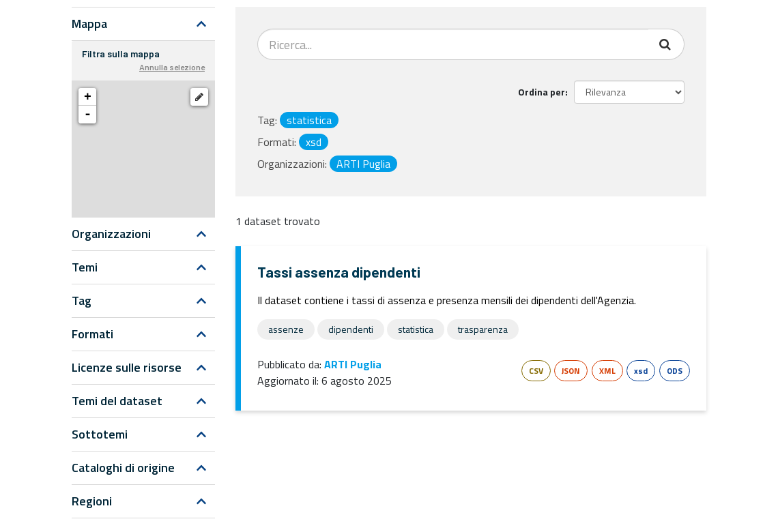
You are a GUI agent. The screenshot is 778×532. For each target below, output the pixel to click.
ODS (675, 371)
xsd (641, 371)
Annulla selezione (172, 67)
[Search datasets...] (453, 44)
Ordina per (542, 92)
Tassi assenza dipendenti (339, 272)
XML (607, 371)
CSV (536, 371)
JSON (571, 371)
